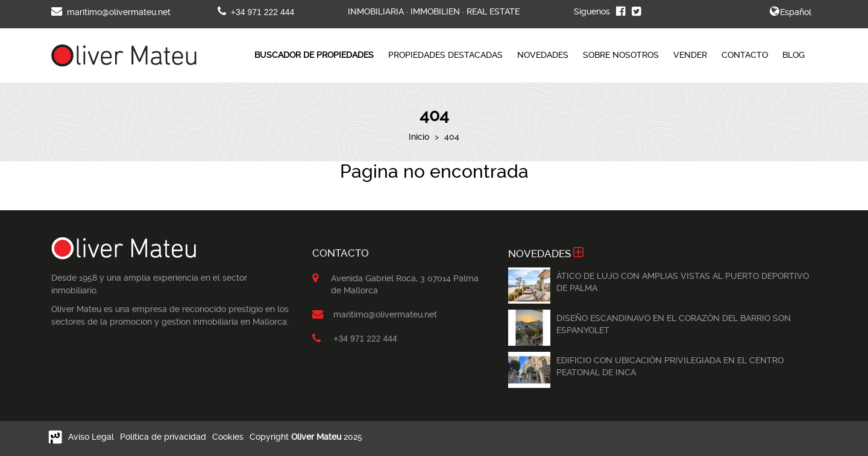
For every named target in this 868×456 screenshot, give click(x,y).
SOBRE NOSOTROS (621, 55)
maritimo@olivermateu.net (111, 12)
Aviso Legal (91, 437)
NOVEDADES (543, 55)
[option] (529, 286)
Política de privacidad (163, 437)
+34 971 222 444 (256, 12)
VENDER (690, 55)
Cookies (228, 437)
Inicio (419, 137)
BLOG (794, 55)
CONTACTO (745, 55)
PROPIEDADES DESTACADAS (445, 55)
